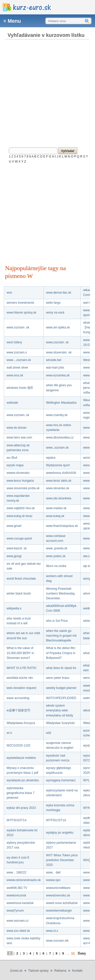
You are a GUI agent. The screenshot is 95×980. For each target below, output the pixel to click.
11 (73, 953)
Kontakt (77, 971)
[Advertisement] (48, 92)
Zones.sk (16, 971)
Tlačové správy (38, 971)
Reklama (60, 971)
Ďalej (82, 953)
